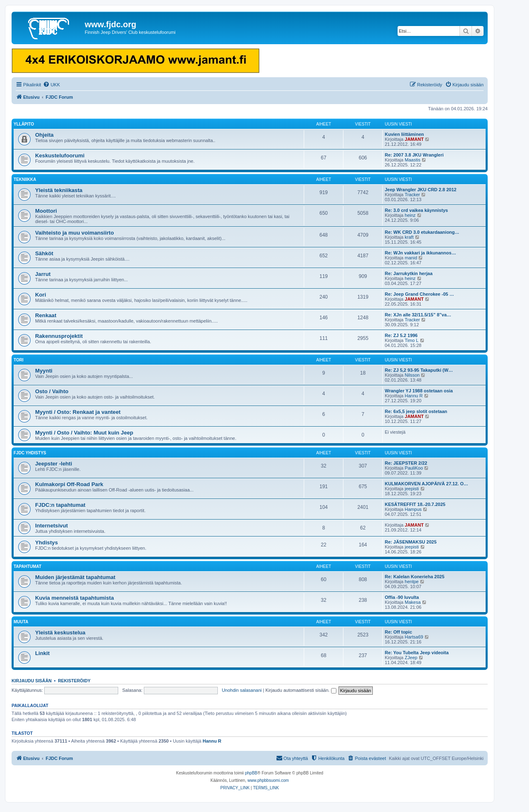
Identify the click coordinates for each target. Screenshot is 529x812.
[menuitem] (51, 85)
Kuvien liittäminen (404, 134)
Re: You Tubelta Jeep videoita (417, 653)
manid (411, 258)
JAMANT (414, 139)
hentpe (412, 582)
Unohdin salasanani (242, 690)
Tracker (412, 195)
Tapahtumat (27, 566)
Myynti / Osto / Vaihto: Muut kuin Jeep (84, 433)
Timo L (411, 340)
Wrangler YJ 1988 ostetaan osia (419, 391)
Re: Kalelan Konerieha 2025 (415, 577)
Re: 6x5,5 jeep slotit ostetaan (416, 411)
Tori (19, 360)
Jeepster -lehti (54, 464)
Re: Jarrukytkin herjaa (409, 273)
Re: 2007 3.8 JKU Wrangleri (414, 155)
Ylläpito (24, 124)
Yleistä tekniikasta (59, 190)
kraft (409, 237)
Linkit (42, 653)
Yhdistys (46, 543)
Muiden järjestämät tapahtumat (75, 577)
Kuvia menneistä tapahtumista (75, 598)
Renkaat (46, 315)
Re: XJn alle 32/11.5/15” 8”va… (418, 315)
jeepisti (412, 489)
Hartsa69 (414, 637)
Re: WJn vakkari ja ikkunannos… (420, 253)
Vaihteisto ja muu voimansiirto (75, 233)
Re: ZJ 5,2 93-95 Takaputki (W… (419, 370)
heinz (410, 215)
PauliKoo (414, 468)
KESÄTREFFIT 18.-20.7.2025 (415, 504)
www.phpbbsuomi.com (268, 780)
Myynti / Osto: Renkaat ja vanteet (78, 412)
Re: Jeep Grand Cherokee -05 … (419, 294)
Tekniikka (25, 179)
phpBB (251, 773)
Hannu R (413, 396)
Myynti (44, 371)
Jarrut (43, 274)
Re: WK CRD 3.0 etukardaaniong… (422, 232)
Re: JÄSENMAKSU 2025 (411, 542)
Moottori (46, 211)
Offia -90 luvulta (402, 597)
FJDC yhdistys (30, 453)
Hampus (413, 509)
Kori (41, 295)
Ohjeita (44, 135)
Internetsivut (51, 526)
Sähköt (44, 253)
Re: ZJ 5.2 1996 (401, 335)
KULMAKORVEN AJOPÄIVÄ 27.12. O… (427, 484)
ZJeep (411, 658)
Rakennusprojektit (59, 336)
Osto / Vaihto (52, 391)
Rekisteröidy (74, 681)
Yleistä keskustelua (60, 633)
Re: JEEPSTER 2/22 (406, 463)
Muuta (21, 622)
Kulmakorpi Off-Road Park (69, 484)
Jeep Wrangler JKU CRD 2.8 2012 (421, 190)
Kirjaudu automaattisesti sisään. (301, 690)
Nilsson (412, 375)
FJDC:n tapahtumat (60, 505)
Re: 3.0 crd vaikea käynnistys (416, 210)
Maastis (412, 160)
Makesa (413, 602)
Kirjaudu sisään (32, 681)
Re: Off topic (398, 632)
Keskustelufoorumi (60, 156)
